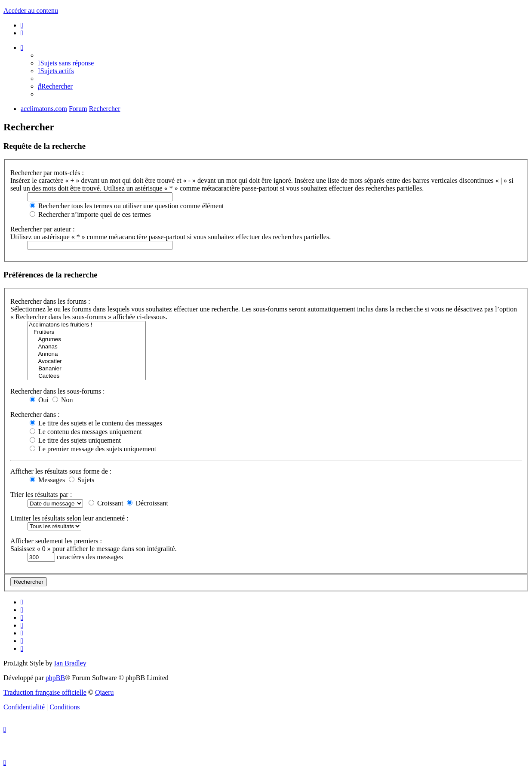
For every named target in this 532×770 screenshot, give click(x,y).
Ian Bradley (70, 663)
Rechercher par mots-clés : (47, 173)
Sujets (81, 480)
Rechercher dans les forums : (50, 301)
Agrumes (87, 340)
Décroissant (148, 503)
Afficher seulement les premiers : (56, 541)
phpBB (55, 678)
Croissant (106, 503)
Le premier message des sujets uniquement (93, 449)
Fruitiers (87, 332)
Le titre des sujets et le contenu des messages (96, 423)
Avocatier (87, 362)
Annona (87, 354)
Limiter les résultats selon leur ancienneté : (69, 518)
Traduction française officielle (45, 692)
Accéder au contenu (31, 11)
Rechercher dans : (35, 414)
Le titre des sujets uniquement (75, 440)
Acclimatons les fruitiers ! (87, 325)
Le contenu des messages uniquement (86, 432)
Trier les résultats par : (41, 494)
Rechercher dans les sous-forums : (58, 391)
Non (63, 400)
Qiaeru (105, 692)
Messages (47, 480)
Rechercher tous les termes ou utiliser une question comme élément (127, 206)
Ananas (87, 347)
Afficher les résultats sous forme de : (61, 471)
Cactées (87, 376)
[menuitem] (22, 25)
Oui (39, 400)
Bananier (87, 369)
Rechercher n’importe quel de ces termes (90, 214)
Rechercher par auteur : (43, 229)
